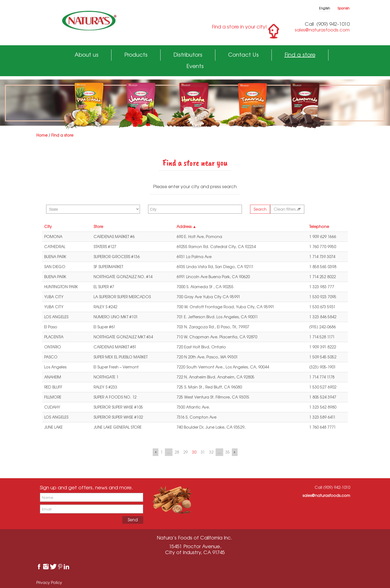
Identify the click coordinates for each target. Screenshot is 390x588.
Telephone (319, 226)
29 (186, 452)
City (48, 226)
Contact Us (243, 55)
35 (228, 452)
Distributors (188, 55)
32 (211, 452)
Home (42, 135)
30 (194, 452)
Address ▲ (186, 226)
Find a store (300, 55)
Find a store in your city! (239, 27)
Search (260, 209)
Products (136, 55)
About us (87, 55)
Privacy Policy (49, 582)
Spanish (344, 8)
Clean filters (287, 209)
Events (195, 66)
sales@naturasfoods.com (322, 30)
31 (203, 452)
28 (177, 452)
